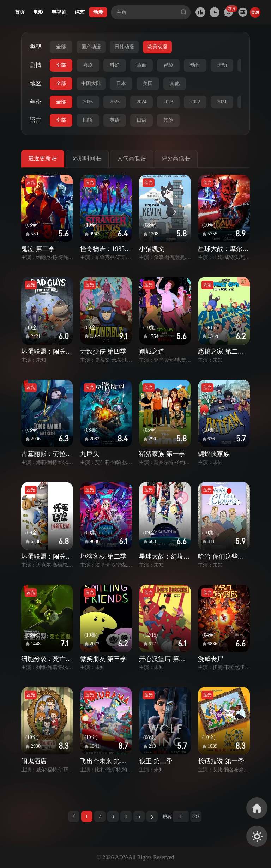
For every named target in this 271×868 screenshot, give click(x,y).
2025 (115, 102)
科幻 (115, 65)
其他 (175, 83)
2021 (222, 102)
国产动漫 (91, 47)
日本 (121, 83)
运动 (222, 65)
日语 (141, 120)
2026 (88, 102)
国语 (88, 120)
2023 (168, 102)
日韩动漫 (124, 47)
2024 (141, 102)
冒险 (168, 65)
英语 (115, 120)
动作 (195, 65)
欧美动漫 (157, 47)
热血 (141, 65)
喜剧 (88, 65)
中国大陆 (91, 83)
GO (196, 816)
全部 (61, 47)
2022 (195, 102)
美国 (148, 83)
